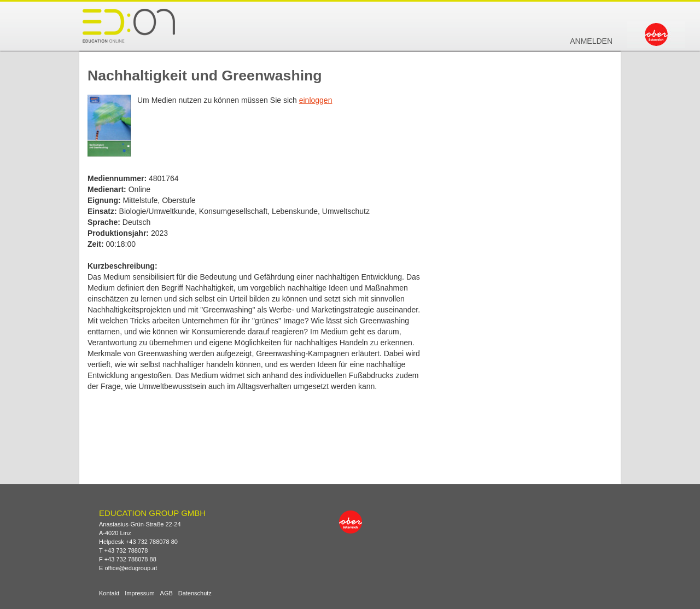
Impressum (139, 593)
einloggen (316, 100)
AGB (167, 593)
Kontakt (109, 593)
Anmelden (591, 41)
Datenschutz (195, 593)
